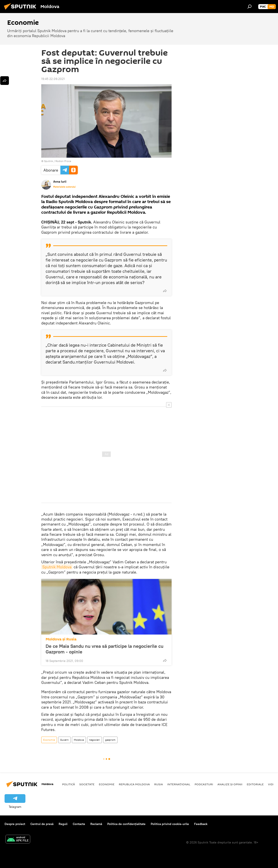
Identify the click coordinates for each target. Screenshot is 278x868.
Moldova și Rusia (61, 639)
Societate (87, 784)
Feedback (201, 824)
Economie (49, 740)
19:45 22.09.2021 (53, 79)
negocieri (94, 740)
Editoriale (255, 784)
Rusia (159, 784)
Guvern (64, 740)
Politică (69, 784)
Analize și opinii (230, 784)
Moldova (79, 740)
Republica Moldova (134, 784)
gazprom (110, 740)
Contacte (79, 824)
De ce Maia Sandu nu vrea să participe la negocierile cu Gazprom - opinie (104, 649)
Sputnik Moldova (57, 567)
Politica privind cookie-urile (170, 824)
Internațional (179, 784)
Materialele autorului (64, 187)
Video (273, 784)
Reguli (63, 824)
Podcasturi (204, 784)
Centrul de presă (42, 824)
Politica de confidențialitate (126, 824)
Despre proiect (15, 824)
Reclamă (96, 824)
